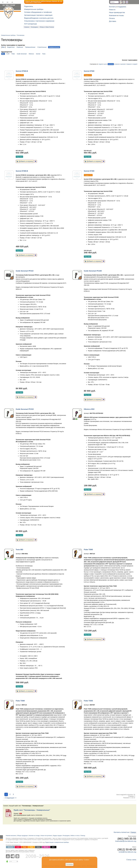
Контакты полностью (121, 832)
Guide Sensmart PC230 (93, 271)
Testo (44, 54)
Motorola (10, 847)
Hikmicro (31, 54)
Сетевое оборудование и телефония (38, 12)
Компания (113, 15)
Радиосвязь (29, 6)
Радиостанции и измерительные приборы (57, 842)
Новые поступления (46, 836)
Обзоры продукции (22, 836)
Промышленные (30, 47)
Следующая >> (11, 798)
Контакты (113, 7)
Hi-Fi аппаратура (31, 24)
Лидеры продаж (57, 836)
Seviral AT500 (89, 71)
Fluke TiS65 (88, 550)
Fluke (13, 54)
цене (105, 64)
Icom (18, 847)
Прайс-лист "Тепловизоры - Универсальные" (32, 810)
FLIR (8, 54)
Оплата (112, 18)
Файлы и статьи (75, 836)
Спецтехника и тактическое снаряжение (39, 21)
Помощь (83, 836)
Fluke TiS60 (20, 701)
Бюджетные (11, 47)
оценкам (123, 64)
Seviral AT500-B (22, 71)
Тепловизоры (21, 35)
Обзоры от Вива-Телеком (47, 27)
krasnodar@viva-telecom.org (126, 841)
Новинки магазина (11, 836)
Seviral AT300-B (22, 171)
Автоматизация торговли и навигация (38, 15)
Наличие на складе (34, 836)
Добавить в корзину (25, 161)
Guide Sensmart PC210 (25, 409)
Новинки (27, 27)
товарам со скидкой (132, 64)
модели (101, 64)
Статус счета (131, 860)
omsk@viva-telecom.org (127, 852)
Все (3, 47)
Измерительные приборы (34, 9)
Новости (112, 10)
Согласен (70, 864)
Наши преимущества (117, 12)
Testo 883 (19, 550)
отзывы (121, 15)
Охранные (20, 47)
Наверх (133, 832)
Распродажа (34, 27)
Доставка (113, 21)
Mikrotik (46, 847)
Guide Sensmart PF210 (25, 271)
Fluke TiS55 (88, 701)
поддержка (122, 7)
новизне (117, 64)
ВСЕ (53, 847)
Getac (38, 847)
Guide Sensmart (22, 54)
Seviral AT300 (89, 171)
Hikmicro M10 (89, 409)
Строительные (42, 47)
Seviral (38, 54)
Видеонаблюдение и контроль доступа (39, 18)
